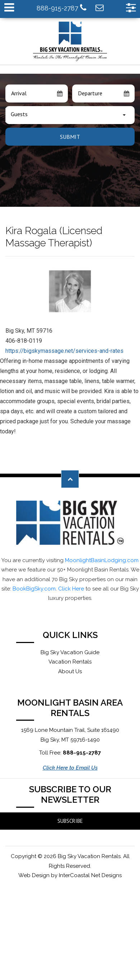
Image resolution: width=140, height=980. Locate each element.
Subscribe (70, 821)
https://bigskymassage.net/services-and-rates (64, 351)
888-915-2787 (62, 8)
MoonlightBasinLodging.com (102, 560)
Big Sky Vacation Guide (70, 652)
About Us (70, 671)
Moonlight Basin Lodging (70, 41)
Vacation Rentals (70, 662)
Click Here (71, 589)
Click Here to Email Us (70, 768)
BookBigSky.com (34, 589)
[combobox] (70, 115)
